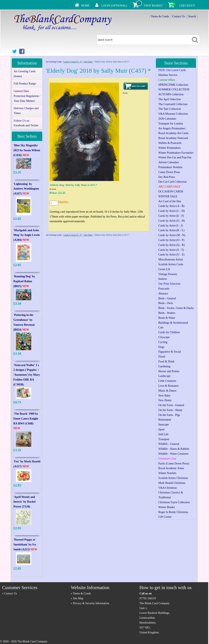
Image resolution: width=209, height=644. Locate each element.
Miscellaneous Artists (171, 259)
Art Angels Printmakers (172, 128)
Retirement (165, 420)
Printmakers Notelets (170, 167)
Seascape (164, 425)
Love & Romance (169, 386)
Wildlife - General (169, 444)
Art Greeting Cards (54, 62)
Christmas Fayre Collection (174, 502)
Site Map (78, 598)
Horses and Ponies (169, 371)
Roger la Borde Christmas (173, 512)
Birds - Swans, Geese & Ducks (176, 308)
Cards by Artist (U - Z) (171, 255)
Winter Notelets (167, 473)
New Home (165, 400)
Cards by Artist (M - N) (172, 235)
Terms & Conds (160, 16)
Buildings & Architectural (173, 323)
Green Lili (164, 269)
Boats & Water (167, 318)
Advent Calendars (169, 162)
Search (192, 16)
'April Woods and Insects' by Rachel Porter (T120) (24, 502)
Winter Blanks (167, 507)
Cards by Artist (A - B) (171, 206)
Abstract (163, 294)
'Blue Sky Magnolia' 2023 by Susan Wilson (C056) (27, 150)
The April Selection (170, 99)
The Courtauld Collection (173, 104)
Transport (164, 439)
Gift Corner (165, 517)
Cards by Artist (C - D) (172, 211)
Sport (161, 429)
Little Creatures (167, 381)
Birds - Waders (167, 313)
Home (85, 6)
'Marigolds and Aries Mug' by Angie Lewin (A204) (27, 235)
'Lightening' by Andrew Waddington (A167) (26, 189)
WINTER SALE (168, 196)
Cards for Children (169, 332)
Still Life (163, 434)
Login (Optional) (114, 6)
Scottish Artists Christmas (173, 478)
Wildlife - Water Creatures (173, 454)
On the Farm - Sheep (170, 410)
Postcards (164, 289)
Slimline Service (168, 75)
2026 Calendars (167, 119)
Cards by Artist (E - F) (171, 216)
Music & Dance (167, 391)
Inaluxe (163, 279)
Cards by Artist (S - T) (73, 62)
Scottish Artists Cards (171, 264)
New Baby (165, 396)
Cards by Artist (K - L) (171, 230)
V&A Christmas (168, 488)
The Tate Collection (170, 109)
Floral (162, 357)
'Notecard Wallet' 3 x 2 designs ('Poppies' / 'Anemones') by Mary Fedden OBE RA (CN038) (27, 375)
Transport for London (171, 124)
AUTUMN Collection (171, 94)
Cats (161, 327)
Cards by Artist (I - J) (171, 226)
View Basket (153, 6)
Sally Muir (88, 62)
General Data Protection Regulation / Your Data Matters (27, 96)
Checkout (187, 6)
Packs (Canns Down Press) (174, 464)
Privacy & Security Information (91, 603)
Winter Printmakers (170, 148)
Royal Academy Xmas (171, 468)
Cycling (163, 342)
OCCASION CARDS (171, 192)
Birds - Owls (166, 303)
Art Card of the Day (170, 201)
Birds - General (167, 298)
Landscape (165, 376)
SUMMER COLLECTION (174, 89)
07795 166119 (148, 598)
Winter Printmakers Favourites (176, 153)
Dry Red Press (167, 177)
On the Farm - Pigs (169, 415)
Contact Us (179, 16)
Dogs (161, 347)
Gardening (164, 366)
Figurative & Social (170, 352)
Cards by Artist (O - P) (171, 240)
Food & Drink (166, 361)
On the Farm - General (171, 405)
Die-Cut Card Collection (172, 182)
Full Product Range (25, 84)
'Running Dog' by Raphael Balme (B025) (24, 281)
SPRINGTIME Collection (173, 85)
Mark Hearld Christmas (172, 483)
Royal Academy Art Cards (173, 133)
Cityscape (164, 337)
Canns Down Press (169, 172)
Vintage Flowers (168, 274)
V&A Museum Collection (173, 114)
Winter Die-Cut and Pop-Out (175, 157)
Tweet (125, 93)
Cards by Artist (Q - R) (172, 245)
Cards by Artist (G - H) (172, 221)
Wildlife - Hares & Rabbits (174, 449)
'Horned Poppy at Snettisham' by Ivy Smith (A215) (25, 545)
